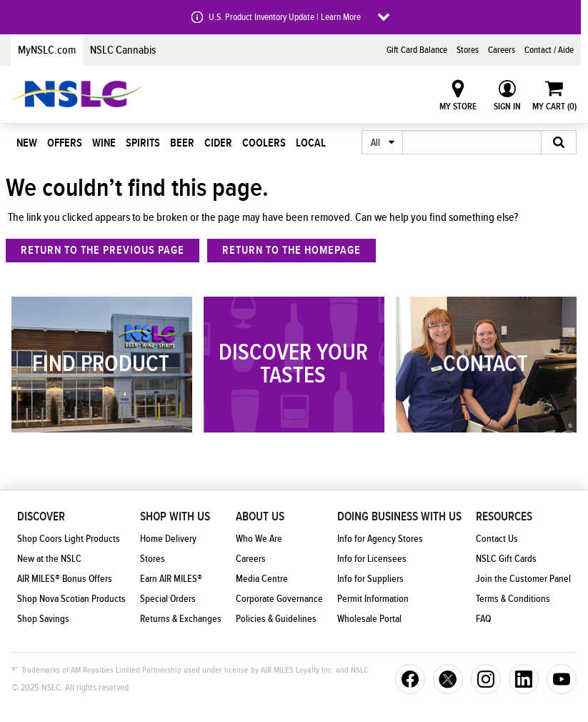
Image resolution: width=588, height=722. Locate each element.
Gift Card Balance (417, 50)
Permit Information (373, 599)
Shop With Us (175, 517)
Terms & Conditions (513, 599)
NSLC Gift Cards (506, 559)
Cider (218, 143)
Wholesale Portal (369, 619)
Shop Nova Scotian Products (71, 599)
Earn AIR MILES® (171, 579)
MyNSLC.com (47, 50)
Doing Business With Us (399, 517)
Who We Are (259, 539)
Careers (502, 50)
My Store (458, 107)
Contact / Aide (549, 50)
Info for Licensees (372, 559)
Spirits (143, 143)
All (375, 143)
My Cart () (554, 107)
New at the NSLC (49, 559)
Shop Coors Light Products (69, 539)
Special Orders (168, 599)
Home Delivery (168, 539)
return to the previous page (103, 250)
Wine (104, 143)
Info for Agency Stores (380, 539)
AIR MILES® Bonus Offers (65, 579)
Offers (65, 143)
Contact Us (497, 539)
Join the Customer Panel (523, 579)
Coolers (264, 143)
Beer (182, 143)
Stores (468, 50)
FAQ (483, 619)
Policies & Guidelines (276, 619)
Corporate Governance (279, 599)
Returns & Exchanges (181, 619)
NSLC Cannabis (123, 50)
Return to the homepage (291, 250)
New (27, 143)
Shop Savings (43, 619)
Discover (41, 517)
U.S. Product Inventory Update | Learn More (285, 17)
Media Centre (262, 579)
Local (311, 143)
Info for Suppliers (370, 579)
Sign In (507, 107)
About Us (260, 517)
